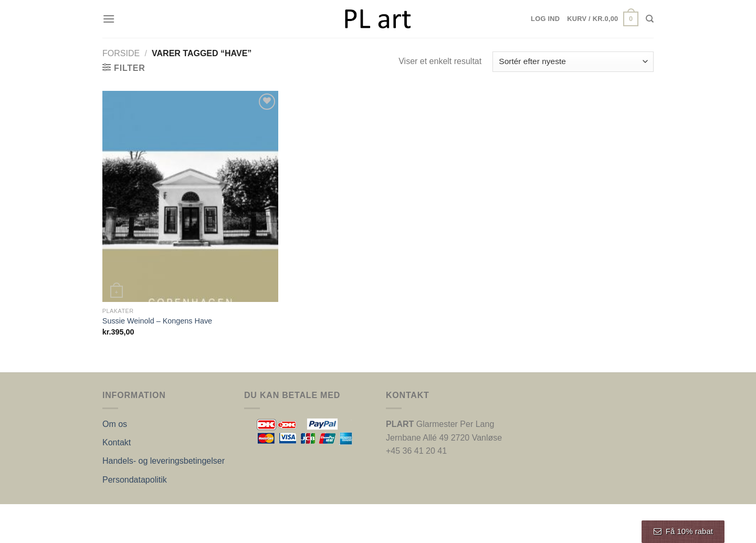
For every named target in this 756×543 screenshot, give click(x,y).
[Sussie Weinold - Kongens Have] (190, 196)
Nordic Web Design (208, 515)
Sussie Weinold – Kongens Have (157, 321)
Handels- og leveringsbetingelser (164, 461)
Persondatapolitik (135, 480)
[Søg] (650, 19)
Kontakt (117, 442)
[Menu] (109, 19)
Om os (115, 424)
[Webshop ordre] (573, 62)
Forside (121, 53)
